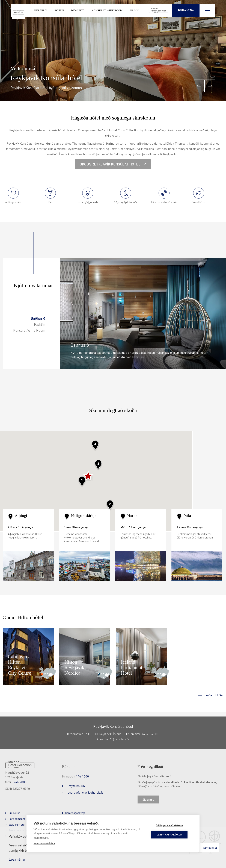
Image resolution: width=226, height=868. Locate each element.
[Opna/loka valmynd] (207, 17)
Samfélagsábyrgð (75, 813)
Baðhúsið (38, 318)
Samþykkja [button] (210, 847)
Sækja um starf (17, 824)
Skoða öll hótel (214, 695)
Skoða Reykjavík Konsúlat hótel (111, 164)
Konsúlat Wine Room (29, 330)
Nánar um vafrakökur (44, 843)
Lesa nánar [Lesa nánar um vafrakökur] (17, 859)
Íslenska (203, 5)
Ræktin (40, 324)
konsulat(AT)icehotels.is (113, 739)
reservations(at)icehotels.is (85, 792)
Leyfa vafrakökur (172, 835)
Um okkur (14, 813)
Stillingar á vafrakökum (171, 825)
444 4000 (20, 782)
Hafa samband (17, 819)
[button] (199, 86)
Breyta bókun (76, 786)
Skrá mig (148, 799)
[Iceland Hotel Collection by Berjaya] (159, 17)
